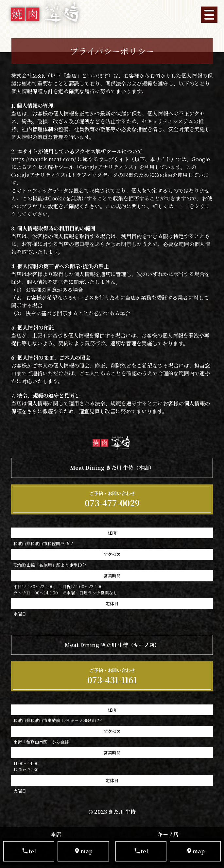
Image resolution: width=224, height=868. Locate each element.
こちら (181, 206)
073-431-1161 (112, 676)
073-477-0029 (112, 499)
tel (29, 851)
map (83, 851)
